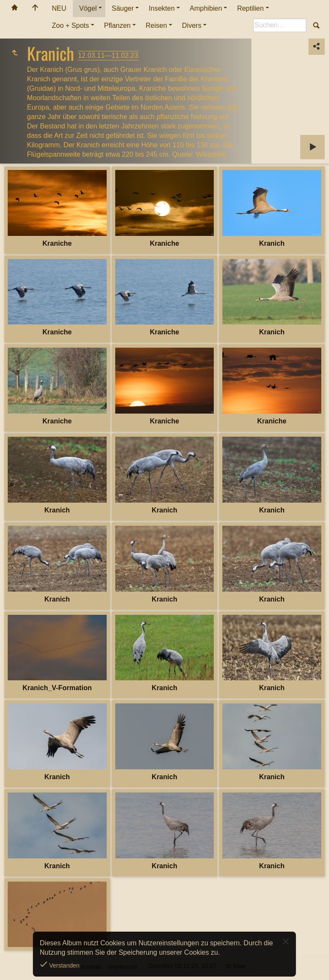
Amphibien (206, 8)
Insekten (162, 8)
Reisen (156, 25)
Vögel (88, 8)
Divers (192, 25)
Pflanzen (117, 25)
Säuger (123, 8)
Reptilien (250, 8)
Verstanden (64, 965)
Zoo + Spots (70, 25)
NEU (59, 8)
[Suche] (280, 25)
